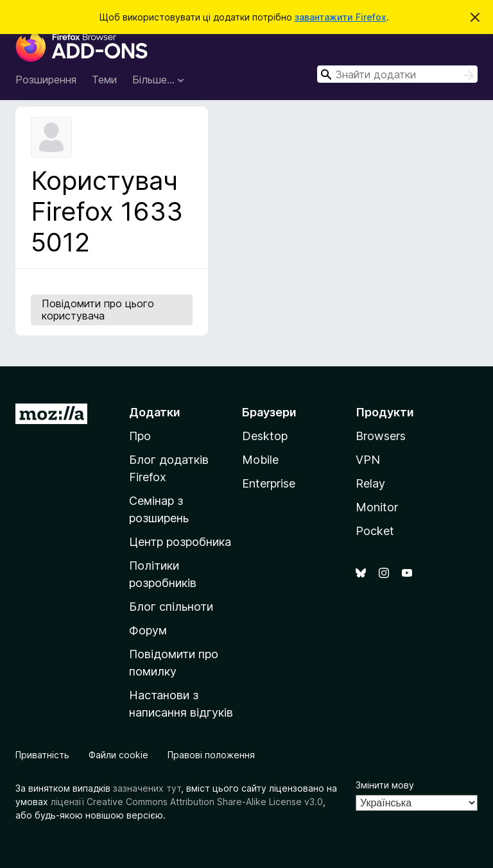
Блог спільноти (171, 607)
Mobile (260, 460)
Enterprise (269, 483)
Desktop (265, 436)
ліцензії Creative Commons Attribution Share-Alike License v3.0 (187, 802)
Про (140, 436)
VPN (368, 460)
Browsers (381, 436)
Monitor (377, 507)
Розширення (46, 80)
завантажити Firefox (341, 17)
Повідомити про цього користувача (98, 310)
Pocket (375, 531)
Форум (148, 630)
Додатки (155, 412)
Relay (370, 483)
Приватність (42, 755)
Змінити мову (385, 785)
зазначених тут (147, 788)
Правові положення (211, 755)
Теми (104, 80)
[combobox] (397, 74)
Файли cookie (118, 755)
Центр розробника (180, 542)
